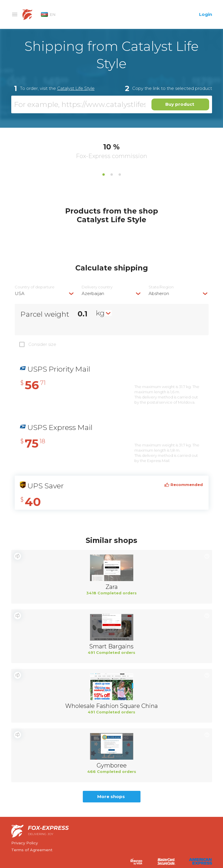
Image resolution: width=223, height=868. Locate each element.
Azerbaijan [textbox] (93, 293)
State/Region (161, 287)
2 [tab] (112, 175)
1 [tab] (104, 175)
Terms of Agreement (32, 850)
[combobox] (45, 293)
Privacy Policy (25, 843)
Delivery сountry (97, 287)
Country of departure (35, 287)
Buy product (180, 104)
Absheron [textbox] (159, 293)
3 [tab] (120, 175)
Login (206, 14)
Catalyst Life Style (76, 88)
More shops (111, 796)
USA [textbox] (20, 293)
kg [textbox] (100, 313)
